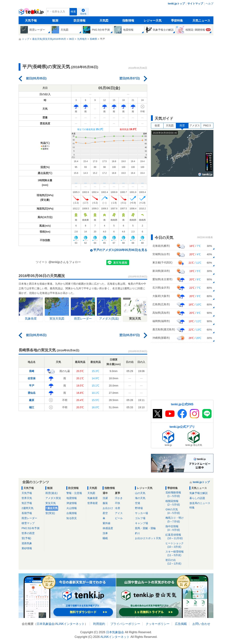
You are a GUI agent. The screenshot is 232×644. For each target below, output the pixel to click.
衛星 (157, 125)
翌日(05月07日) (130, 78)
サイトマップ (195, 4)
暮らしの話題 (197, 498)
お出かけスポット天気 (148, 538)
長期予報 (27, 513)
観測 (55, 21)
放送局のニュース (200, 503)
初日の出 (176, 562)
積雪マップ (28, 523)
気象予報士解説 (199, 493)
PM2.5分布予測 (30, 528)
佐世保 (32, 378)
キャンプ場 (141, 523)
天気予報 (31, 21)
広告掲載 (181, 624)
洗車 (105, 533)
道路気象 (27, 543)
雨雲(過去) (51, 493)
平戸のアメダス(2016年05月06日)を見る (120, 250)
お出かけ (108, 508)
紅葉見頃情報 (176, 537)
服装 (105, 503)
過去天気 (52, 508)
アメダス (195, 125)
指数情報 (128, 21)
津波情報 (72, 503)
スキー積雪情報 (176, 554)
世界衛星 (93, 503)
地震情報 (72, 498)
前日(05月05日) (36, 78)
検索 (73, 12)
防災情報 (80, 21)
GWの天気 (176, 511)
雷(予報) (26, 538)
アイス (119, 513)
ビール (119, 518)
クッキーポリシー (158, 624)
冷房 (117, 508)
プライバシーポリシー (125, 624)
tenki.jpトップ (176, 4)
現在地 (83, 14)
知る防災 (72, 518)
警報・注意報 (74, 493)
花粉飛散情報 (176, 494)
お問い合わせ (201, 624)
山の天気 (140, 493)
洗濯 (105, 498)
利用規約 (99, 624)
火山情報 (72, 508)
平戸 (32, 386)
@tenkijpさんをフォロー (65, 262)
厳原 (32, 400)
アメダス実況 (53, 498)
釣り (138, 533)
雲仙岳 (32, 393)
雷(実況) (50, 513)
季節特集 (177, 21)
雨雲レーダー (29, 518)
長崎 (32, 371)
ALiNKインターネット (70, 624)
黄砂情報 (27, 548)
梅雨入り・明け (176, 520)
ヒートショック (176, 545)
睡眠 (105, 538)
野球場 (139, 508)
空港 (138, 503)
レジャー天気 (153, 21)
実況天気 (51, 503)
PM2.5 (207, 125)
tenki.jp (32, 13)
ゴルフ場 (140, 518)
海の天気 (140, 498)
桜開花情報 (176, 503)
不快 (117, 503)
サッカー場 (141, 513)
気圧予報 (27, 503)
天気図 (104, 21)
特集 (192, 508)
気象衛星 (93, 498)
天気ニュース (201, 21)
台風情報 (72, 513)
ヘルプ (210, 4)
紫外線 (107, 523)
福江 (32, 407)
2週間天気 (28, 508)
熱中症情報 (176, 528)
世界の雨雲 (28, 533)
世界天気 (27, 498)
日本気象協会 (46, 624)
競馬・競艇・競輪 (145, 528)
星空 (105, 513)
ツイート (42, 262)
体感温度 (108, 528)
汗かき (119, 498)
